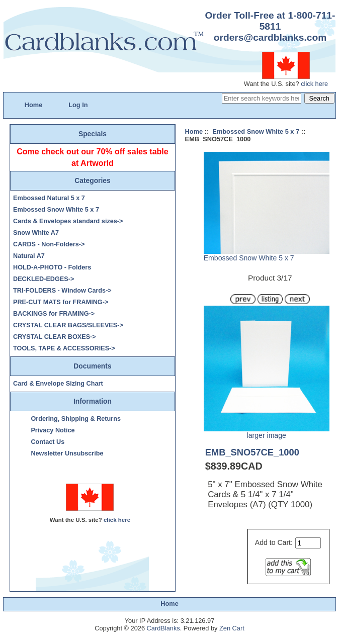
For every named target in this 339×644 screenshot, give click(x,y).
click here (314, 84)
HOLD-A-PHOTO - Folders (52, 267)
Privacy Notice (53, 430)
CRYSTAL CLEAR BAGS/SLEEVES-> (68, 325)
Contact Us (48, 442)
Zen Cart (232, 628)
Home (34, 105)
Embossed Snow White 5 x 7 (256, 131)
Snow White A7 (36, 233)
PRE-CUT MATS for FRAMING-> (61, 302)
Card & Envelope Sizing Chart (58, 384)
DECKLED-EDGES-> (44, 279)
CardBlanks (163, 628)
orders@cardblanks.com (270, 37)
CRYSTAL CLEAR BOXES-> (55, 337)
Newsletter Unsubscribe (67, 453)
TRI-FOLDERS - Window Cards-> (62, 291)
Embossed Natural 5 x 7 (49, 198)
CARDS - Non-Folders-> (49, 244)
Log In (78, 105)
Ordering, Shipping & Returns (76, 419)
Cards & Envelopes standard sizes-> (68, 221)
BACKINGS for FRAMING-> (54, 314)
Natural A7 (29, 256)
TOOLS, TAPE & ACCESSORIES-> (64, 348)
